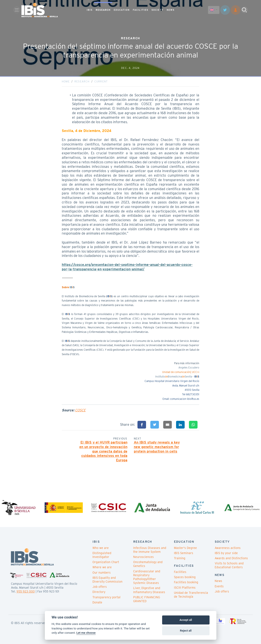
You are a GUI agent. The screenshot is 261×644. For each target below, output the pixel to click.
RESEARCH (103, 10)
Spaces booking (185, 577)
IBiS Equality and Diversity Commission (107, 580)
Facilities (180, 572)
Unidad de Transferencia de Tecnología (191, 595)
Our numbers (102, 573)
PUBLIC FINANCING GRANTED (147, 599)
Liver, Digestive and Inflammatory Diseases (149, 590)
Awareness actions (228, 548)
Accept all (186, 620)
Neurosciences (143, 557)
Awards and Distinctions (231, 558)
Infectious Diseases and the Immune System (150, 550)
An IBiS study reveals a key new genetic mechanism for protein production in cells (157, 447)
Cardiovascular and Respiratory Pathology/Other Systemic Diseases (147, 577)
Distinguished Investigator (102, 555)
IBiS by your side (226, 553)
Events (219, 586)
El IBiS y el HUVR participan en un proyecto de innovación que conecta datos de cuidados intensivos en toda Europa (103, 451)
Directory (99, 592)
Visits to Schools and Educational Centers (229, 565)
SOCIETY (157, 10)
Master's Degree (185, 548)
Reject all (186, 631)
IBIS (90, 10)
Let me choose (86, 633)
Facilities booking (186, 582)
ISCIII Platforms (185, 588)
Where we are (102, 567)
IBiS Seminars (184, 553)
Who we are (101, 548)
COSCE (80, 410)
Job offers (100, 587)
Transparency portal (106, 597)
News (218, 581)
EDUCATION (122, 10)
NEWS (170, 10)
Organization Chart (106, 562)
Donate (97, 602)
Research (82, 81)
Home (66, 81)
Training (180, 558)
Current (101, 81)
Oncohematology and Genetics (148, 564)
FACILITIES (140, 10)
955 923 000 (26, 591)
